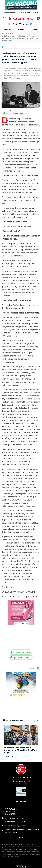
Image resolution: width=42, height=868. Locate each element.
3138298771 (10, 822)
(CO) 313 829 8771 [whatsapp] (12, 814)
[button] (27, 24)
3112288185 (22, 818)
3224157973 (22, 822)
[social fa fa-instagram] (17, 24)
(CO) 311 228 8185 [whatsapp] (12, 811)
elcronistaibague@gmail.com (16, 826)
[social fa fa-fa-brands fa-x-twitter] (13, 24)
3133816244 (10, 818)
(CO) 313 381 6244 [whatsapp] (12, 809)
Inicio (3, 34)
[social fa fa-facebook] (10, 24)
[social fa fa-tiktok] (24, 24)
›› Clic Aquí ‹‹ (21, 784)
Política (10, 34)
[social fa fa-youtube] (20, 24)
